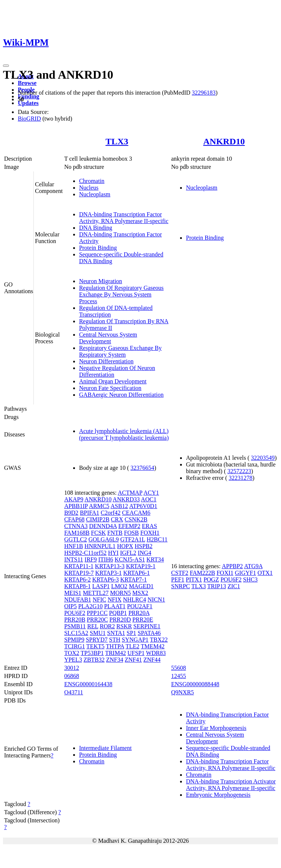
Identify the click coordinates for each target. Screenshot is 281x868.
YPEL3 (73, 660)
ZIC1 (234, 586)
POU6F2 (75, 613)
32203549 (263, 458)
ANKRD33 (126, 499)
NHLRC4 (134, 600)
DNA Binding (96, 228)
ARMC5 (99, 506)
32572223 (239, 471)
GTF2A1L (133, 539)
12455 (179, 676)
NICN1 (156, 600)
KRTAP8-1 (78, 586)
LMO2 (120, 586)
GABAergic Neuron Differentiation (121, 395)
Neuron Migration (101, 281)
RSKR (124, 626)
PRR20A (139, 613)
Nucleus (89, 188)
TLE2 (132, 646)
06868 (72, 676)
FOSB (131, 533)
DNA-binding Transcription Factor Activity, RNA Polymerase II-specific (124, 218)
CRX (117, 519)
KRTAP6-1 (137, 573)
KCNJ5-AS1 (130, 559)
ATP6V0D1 (143, 506)
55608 (179, 668)
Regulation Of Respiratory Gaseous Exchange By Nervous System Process (121, 294)
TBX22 (159, 640)
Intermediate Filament (105, 748)
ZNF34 (115, 660)
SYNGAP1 (135, 640)
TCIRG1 (75, 646)
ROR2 (107, 626)
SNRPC (181, 586)
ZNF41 (133, 660)
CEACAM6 (136, 513)
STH (115, 640)
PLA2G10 (91, 606)
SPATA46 (149, 633)
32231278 (241, 478)
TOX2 (72, 653)
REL (93, 626)
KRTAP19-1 (141, 566)
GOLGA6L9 (104, 539)
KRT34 (155, 559)
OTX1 (265, 573)
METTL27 (96, 593)
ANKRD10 (224, 141)
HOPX (125, 546)
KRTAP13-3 (110, 566)
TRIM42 (115, 653)
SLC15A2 (76, 633)
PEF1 (178, 579)
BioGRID (29, 119)
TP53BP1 (92, 653)
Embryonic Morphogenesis (218, 795)
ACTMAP (130, 493)
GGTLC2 (76, 539)
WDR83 (156, 653)
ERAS (149, 526)
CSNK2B (136, 519)
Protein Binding (98, 248)
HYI (113, 553)
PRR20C (97, 620)
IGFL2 (128, 553)
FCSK (98, 533)
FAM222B (202, 573)
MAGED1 (141, 586)
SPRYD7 (97, 640)
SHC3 (250, 579)
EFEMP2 (130, 526)
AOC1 (149, 499)
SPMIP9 (74, 640)
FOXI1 (225, 573)
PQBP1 (118, 613)
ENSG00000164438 (88, 684)
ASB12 (119, 506)
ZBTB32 (94, 660)
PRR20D (120, 620)
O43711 (74, 692)
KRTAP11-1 (79, 566)
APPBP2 (232, 566)
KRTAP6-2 (78, 579)
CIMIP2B (98, 519)
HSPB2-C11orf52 (85, 553)
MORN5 (120, 593)
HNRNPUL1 (100, 546)
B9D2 (71, 513)
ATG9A (253, 566)
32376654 (143, 468)
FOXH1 (150, 533)
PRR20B (75, 620)
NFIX (115, 600)
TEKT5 (96, 646)
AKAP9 (74, 499)
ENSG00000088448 (195, 684)
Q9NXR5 (182, 692)
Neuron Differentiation (106, 361)
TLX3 (117, 141)
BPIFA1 (89, 513)
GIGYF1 (246, 573)
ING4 (144, 553)
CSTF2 (180, 573)
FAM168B (77, 533)
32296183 (204, 93)
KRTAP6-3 (105, 579)
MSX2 (140, 593)
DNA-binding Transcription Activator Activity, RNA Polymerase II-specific (231, 785)
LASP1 (101, 586)
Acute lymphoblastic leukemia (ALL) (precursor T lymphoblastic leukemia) (124, 434)
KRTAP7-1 (134, 579)
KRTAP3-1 (108, 573)
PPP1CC (97, 613)
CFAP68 (74, 519)
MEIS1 (73, 593)
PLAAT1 (115, 606)
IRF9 (91, 559)
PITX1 (194, 579)
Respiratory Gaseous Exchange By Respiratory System (120, 351)
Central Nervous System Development (108, 338)
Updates (28, 103)
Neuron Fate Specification (110, 388)
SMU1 (98, 633)
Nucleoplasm (95, 194)
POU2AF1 (140, 606)
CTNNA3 (76, 526)
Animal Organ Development (113, 381)
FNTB (115, 533)
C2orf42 (110, 513)
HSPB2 (144, 546)
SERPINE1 (147, 626)
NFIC (99, 600)
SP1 (131, 633)
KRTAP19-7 (79, 573)
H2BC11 (157, 539)
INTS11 (74, 559)
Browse (27, 83)
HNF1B (74, 546)
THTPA (115, 646)
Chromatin (92, 181)
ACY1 (151, 493)
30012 (72, 668)
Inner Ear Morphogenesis (216, 728)
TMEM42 (153, 646)
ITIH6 (106, 559)
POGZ (211, 579)
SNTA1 (116, 633)
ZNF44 (152, 660)
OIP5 (71, 606)
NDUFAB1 (78, 600)
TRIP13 (217, 586)
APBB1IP (76, 506)
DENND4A (103, 526)
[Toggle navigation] (6, 66)
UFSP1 (136, 653)
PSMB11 (75, 626)
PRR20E (143, 620)
